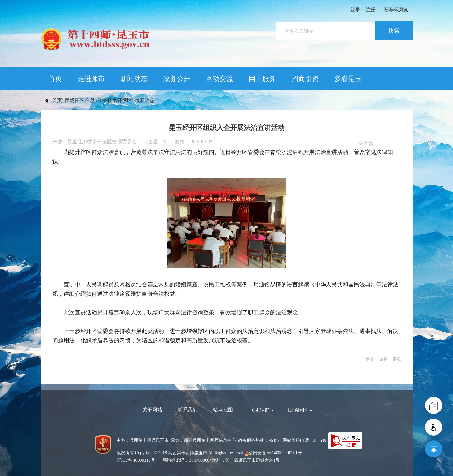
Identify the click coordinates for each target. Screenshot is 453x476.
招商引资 (305, 79)
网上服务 (262, 79)
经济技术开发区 (115, 100)
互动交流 (220, 79)
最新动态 (145, 100)
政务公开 (177, 79)
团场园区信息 (80, 100)
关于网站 (152, 410)
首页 (55, 79)
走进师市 (91, 79)
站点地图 (223, 410)
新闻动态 (134, 79)
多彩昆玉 (348, 79)
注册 (371, 10)
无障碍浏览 (396, 10)
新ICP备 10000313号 (136, 460)
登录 (355, 10)
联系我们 (188, 410)
